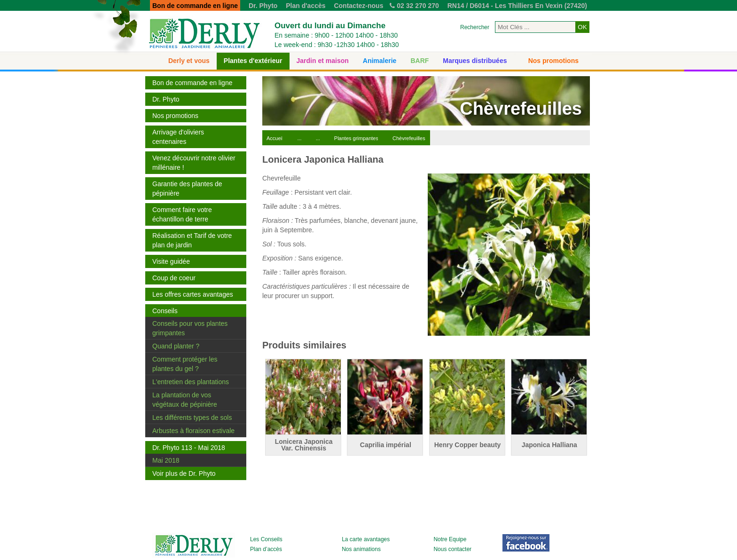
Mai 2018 (166, 460)
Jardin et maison (323, 61)
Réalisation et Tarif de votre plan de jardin (192, 240)
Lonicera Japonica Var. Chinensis (304, 445)
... (299, 138)
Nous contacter (452, 549)
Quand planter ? (176, 346)
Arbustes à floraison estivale (193, 431)
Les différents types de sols (192, 418)
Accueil (275, 138)
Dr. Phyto (263, 6)
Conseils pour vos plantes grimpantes (190, 328)
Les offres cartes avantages (193, 294)
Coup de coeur (174, 278)
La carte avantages (366, 539)
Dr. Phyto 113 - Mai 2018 (189, 448)
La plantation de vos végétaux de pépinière (185, 400)
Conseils (165, 311)
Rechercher (475, 27)
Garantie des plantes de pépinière (187, 189)
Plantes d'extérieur (253, 61)
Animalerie (380, 61)
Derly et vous (189, 61)
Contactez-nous (358, 6)
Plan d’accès (266, 549)
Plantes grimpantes (356, 138)
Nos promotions (553, 61)
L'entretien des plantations (191, 382)
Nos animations (361, 549)
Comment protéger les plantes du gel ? (185, 364)
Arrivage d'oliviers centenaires (178, 137)
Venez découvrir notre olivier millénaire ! (194, 163)
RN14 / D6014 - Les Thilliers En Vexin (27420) (517, 6)
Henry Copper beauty (468, 445)
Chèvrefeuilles (409, 138)
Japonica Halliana (549, 445)
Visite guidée (171, 261)
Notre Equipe (450, 539)
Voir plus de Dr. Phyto (184, 473)
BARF (419, 61)
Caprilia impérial (386, 445)
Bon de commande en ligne (192, 83)
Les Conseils (266, 539)
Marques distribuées (475, 61)
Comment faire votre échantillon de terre (182, 214)
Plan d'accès (306, 6)
